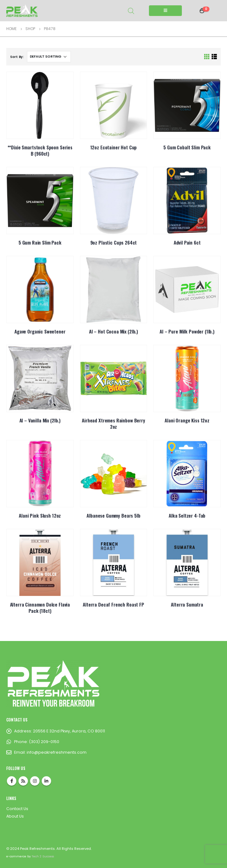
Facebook (12, 781)
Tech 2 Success (43, 856)
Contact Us (17, 809)
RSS (23, 781)
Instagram (35, 781)
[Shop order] (49, 57)
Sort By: (17, 57)
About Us (15, 816)
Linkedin (46, 781)
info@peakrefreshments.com (57, 752)
